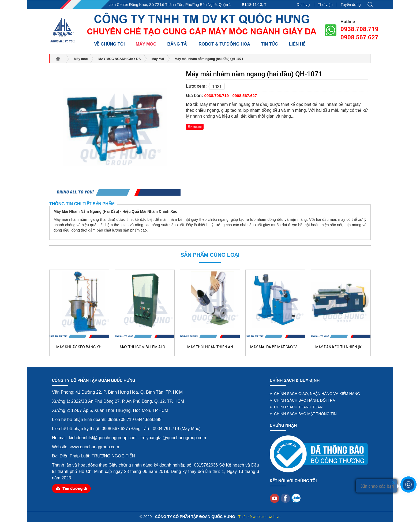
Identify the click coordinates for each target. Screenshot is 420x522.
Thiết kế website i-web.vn (260, 517)
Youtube (195, 127)
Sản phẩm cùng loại (210, 255)
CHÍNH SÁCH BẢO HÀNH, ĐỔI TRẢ (302, 400)
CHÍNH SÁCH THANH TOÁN (296, 407)
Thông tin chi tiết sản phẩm (82, 204)
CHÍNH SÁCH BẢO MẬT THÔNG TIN (303, 414)
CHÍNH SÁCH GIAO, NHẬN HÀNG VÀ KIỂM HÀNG (315, 394)
